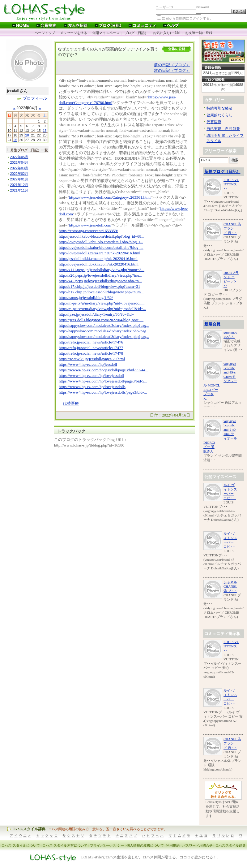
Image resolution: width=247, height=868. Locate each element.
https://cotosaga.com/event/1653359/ (88, 231)
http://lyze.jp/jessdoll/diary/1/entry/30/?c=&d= (96, 314)
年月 (19, 157)
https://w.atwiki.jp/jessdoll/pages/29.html (92, 359)
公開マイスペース (106, 33)
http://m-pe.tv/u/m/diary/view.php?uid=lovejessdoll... (102, 303)
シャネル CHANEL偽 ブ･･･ (230, 586)
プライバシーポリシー (107, 845)
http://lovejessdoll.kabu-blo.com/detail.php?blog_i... (101, 242)
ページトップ (45, 33)
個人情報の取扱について (145, 845)
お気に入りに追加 (167, 33)
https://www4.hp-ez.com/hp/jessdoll (88, 364)
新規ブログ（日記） (222, 172)
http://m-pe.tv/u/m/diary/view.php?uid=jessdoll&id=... (102, 309)
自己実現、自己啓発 (223, 129)
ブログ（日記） (136, 33)
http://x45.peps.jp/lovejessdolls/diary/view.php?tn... (100, 281)
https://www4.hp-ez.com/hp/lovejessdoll (91, 376)
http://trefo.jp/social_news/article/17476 (91, 342)
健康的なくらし (219, 115)
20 (27, 135)
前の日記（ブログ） (172, 65)
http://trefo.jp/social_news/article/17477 (91, 348)
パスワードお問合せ (197, 845)
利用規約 (173, 845)
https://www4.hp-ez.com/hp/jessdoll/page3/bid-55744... (104, 370)
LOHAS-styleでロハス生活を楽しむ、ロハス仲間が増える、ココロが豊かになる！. (150, 857)
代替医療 (71, 403)
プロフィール (35, 98)
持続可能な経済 (219, 108)
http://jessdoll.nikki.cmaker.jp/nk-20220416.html (98, 259)
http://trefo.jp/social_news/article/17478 (91, 353)
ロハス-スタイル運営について (65, 845)
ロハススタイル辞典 (29, 829)
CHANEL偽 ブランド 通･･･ (232, 228)
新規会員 (212, 324)
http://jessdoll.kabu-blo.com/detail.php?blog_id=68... (102, 236)
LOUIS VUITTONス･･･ (231, 184)
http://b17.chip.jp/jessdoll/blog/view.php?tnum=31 (99, 286)
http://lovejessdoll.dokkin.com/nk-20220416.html (99, 264)
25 (15, 140)
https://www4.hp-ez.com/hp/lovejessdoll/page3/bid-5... (103, 381)
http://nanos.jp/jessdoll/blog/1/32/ (86, 298)
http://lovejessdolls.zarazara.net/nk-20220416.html (100, 253)
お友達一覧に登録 (199, 33)
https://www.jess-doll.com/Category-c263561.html (110, 197)
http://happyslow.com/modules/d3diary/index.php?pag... (104, 325)
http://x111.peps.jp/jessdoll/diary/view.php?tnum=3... (102, 270)
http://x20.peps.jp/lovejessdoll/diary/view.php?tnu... (100, 275)
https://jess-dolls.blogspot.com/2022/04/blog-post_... (101, 320)
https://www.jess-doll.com (90, 225)
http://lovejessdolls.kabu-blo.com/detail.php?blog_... (101, 247)
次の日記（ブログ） (172, 70)
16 (45, 131)
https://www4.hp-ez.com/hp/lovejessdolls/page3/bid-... (103, 392)
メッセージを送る (74, 33)
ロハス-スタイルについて (21, 845)
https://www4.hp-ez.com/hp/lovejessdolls (92, 387)
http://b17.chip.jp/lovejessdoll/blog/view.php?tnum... (101, 292)
